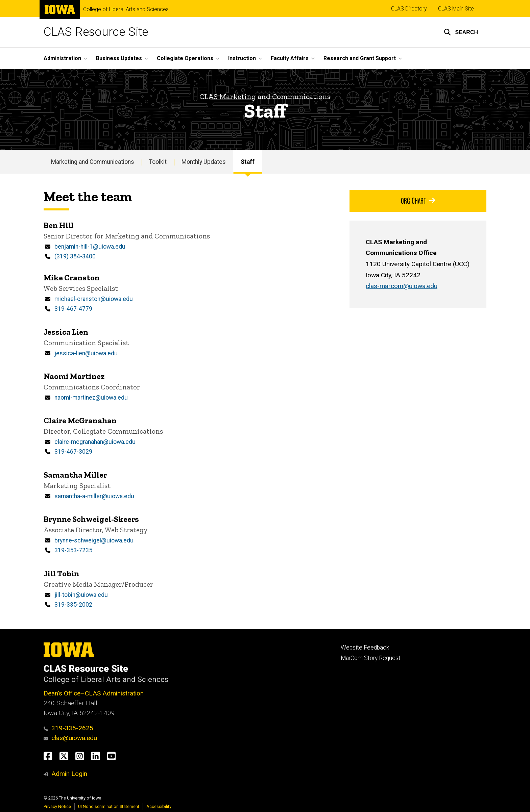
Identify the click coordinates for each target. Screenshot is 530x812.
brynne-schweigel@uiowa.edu (94, 540)
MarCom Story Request (371, 658)
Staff (248, 162)
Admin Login (69, 774)
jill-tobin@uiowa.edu (81, 595)
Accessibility (159, 806)
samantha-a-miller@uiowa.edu (94, 496)
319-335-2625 (68, 728)
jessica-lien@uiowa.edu (86, 353)
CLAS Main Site (456, 9)
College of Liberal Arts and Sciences (126, 9)
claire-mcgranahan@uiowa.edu (95, 442)
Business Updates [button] (119, 58)
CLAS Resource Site (96, 32)
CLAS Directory (409, 9)
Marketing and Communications (93, 162)
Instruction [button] (242, 58)
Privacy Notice (57, 806)
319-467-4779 (73, 309)
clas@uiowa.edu (70, 738)
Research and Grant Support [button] (360, 58)
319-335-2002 (73, 605)
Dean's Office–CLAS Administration (94, 693)
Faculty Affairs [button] (290, 58)
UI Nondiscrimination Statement (109, 806)
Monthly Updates (204, 162)
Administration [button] (62, 58)
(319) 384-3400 (75, 257)
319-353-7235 (73, 551)
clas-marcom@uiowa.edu (402, 286)
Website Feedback (365, 648)
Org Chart (418, 200)
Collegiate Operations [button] (185, 58)
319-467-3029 (73, 452)
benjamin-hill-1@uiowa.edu (90, 247)
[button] (461, 32)
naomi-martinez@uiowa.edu (91, 398)
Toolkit (158, 162)
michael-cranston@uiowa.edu (94, 299)
